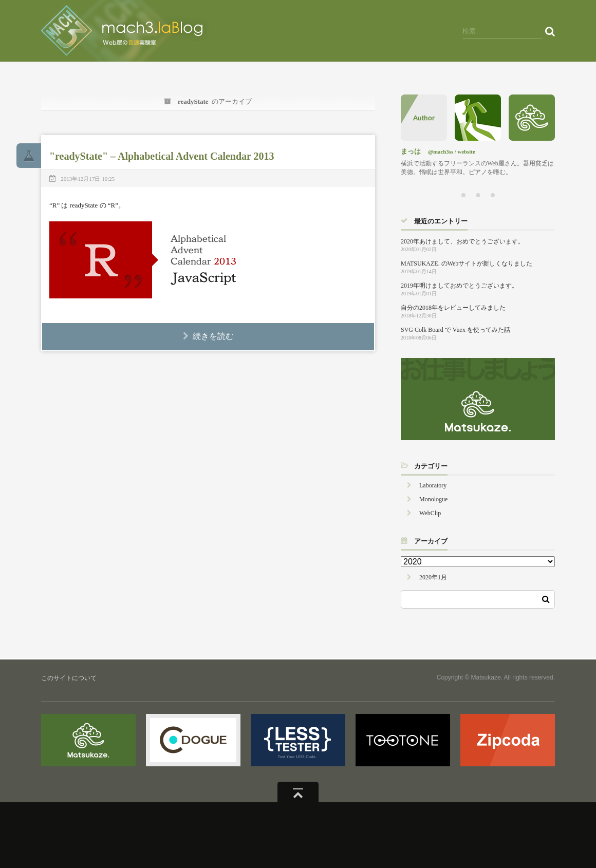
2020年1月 (433, 577)
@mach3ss (441, 152)
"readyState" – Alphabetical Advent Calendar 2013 (162, 156)
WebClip (430, 513)
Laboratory (433, 485)
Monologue (433, 499)
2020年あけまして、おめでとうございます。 (462, 241)
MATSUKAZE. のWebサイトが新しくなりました (467, 263)
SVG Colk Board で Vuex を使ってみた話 (455, 330)
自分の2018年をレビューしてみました (453, 308)
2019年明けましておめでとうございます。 (459, 286)
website (467, 152)
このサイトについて (69, 678)
